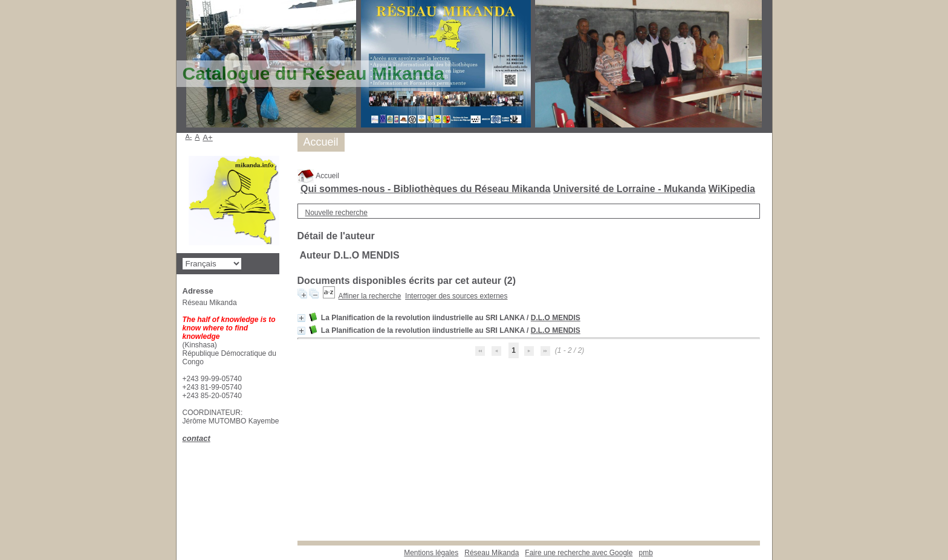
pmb (645, 553)
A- (189, 137)
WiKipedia (732, 189)
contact (196, 438)
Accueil (318, 176)
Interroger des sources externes (456, 296)
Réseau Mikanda (492, 553)
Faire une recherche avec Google (579, 553)
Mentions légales (431, 553)
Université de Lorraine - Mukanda (630, 189)
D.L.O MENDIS (556, 318)
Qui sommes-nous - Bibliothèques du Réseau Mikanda (425, 189)
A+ (208, 137)
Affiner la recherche (370, 296)
